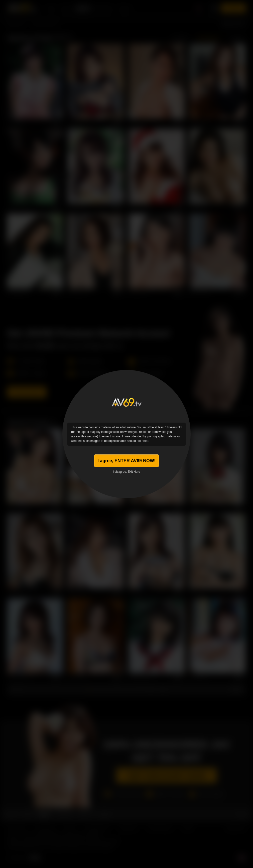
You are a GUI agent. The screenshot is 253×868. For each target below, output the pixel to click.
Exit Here (134, 472)
